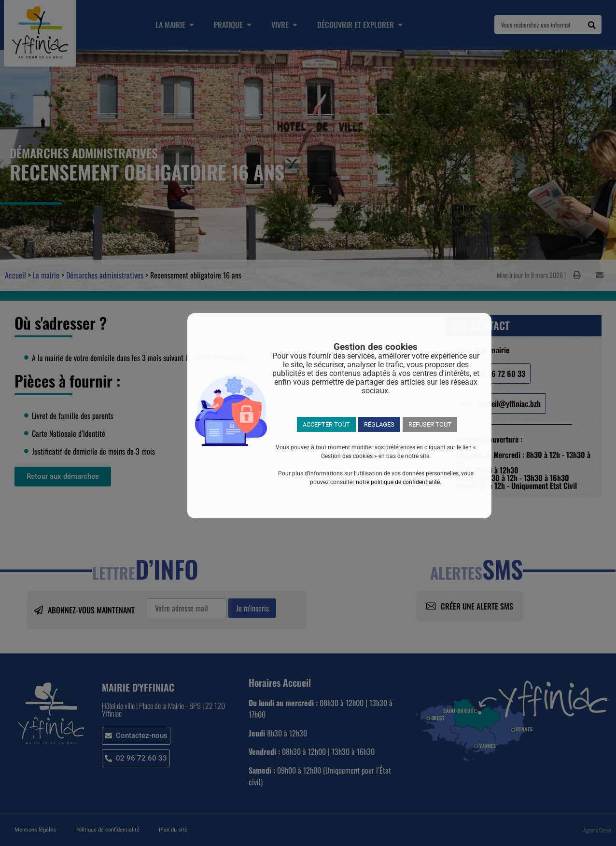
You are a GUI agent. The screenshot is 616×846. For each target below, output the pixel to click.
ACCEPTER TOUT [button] (326, 424)
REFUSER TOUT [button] (430, 424)
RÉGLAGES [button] (379, 424)
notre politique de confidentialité (398, 482)
